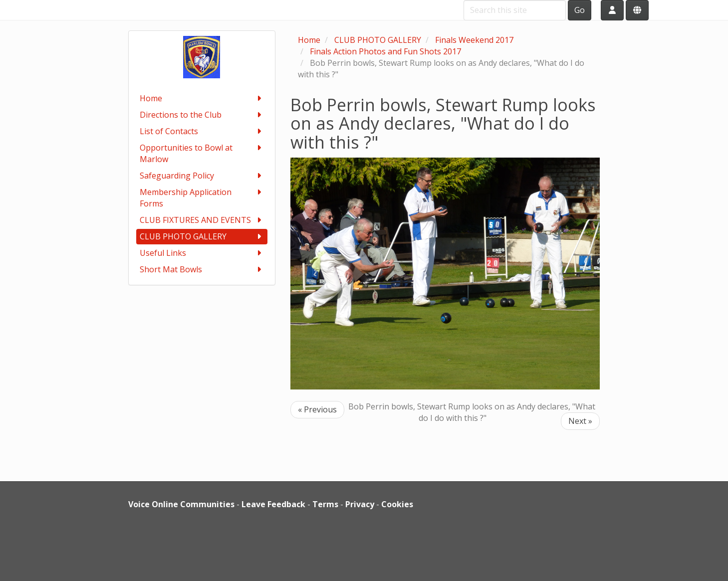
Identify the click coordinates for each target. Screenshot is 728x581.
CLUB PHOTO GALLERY (202, 237)
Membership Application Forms (202, 198)
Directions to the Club (202, 115)
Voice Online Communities (181, 504)
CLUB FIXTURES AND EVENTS (202, 220)
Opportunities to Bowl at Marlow (202, 153)
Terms (325, 504)
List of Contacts (202, 131)
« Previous (317, 409)
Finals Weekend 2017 (474, 40)
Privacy (360, 504)
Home (202, 98)
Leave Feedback (273, 504)
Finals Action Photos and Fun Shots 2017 (385, 51)
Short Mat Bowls (202, 270)
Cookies (397, 504)
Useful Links (202, 253)
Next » (580, 421)
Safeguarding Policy (202, 176)
